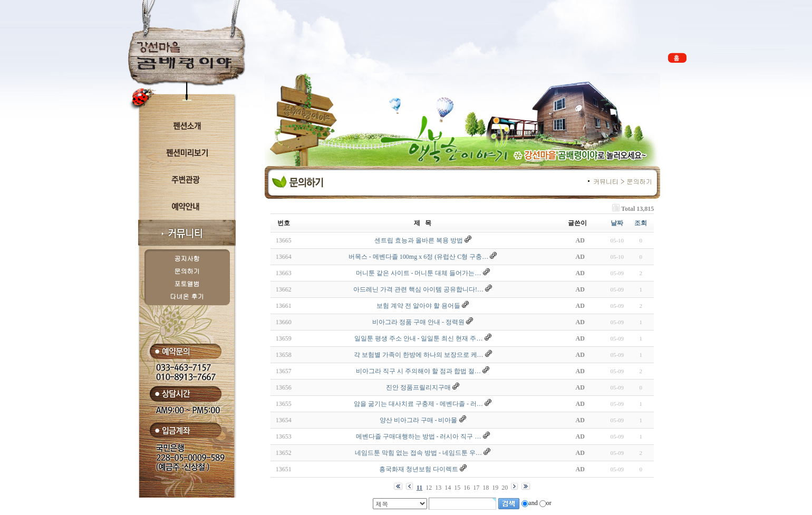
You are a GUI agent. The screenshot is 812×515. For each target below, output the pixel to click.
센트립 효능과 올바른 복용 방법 (419, 240)
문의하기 (187, 271)
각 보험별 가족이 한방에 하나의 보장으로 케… (419, 355)
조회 (641, 223)
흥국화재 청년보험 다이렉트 (419, 469)
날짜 (617, 223)
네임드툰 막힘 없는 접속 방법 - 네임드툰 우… (418, 453)
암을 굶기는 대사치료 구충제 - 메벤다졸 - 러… (418, 404)
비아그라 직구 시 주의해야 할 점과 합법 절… (418, 371)
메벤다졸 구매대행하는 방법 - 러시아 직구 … (419, 436)
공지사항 (187, 258)
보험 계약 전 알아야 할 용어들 (418, 306)
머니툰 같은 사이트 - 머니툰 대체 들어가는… (419, 273)
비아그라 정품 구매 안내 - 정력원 (418, 322)
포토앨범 (187, 283)
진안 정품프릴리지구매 (418, 387)
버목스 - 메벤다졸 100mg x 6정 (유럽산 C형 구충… (418, 257)
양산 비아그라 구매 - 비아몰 (419, 420)
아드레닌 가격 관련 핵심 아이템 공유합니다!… (418, 289)
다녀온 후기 (187, 296)
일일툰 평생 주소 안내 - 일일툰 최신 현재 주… (419, 338)
